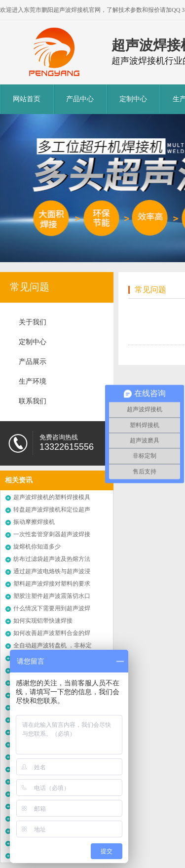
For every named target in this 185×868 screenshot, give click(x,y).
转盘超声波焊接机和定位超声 (52, 510)
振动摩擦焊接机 (34, 522)
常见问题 (30, 287)
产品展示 (33, 362)
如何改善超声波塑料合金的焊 (52, 633)
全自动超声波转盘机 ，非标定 (53, 645)
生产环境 (33, 381)
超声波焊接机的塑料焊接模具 (52, 497)
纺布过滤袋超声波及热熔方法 (52, 559)
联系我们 (33, 401)
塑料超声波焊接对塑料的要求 (52, 584)
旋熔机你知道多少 (37, 547)
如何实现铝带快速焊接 (43, 621)
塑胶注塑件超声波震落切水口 (52, 596)
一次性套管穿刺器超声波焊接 (52, 534)
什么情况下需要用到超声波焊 (52, 608)
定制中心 (133, 99)
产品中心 (80, 99)
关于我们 (33, 322)
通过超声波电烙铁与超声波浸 (52, 571)
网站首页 (27, 99)
